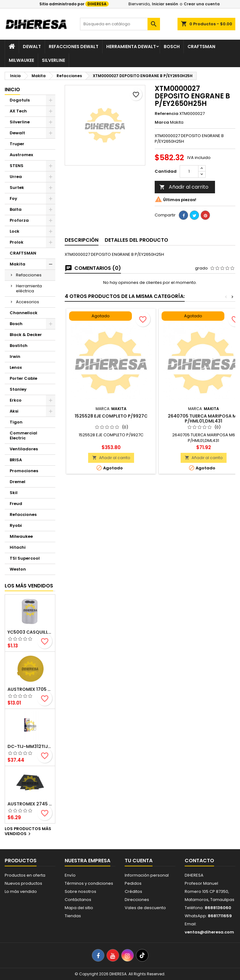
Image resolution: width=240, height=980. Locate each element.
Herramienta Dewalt (131, 47)
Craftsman (201, 47)
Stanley (18, 389)
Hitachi (18, 547)
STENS (17, 166)
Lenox (16, 367)
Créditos (133, 891)
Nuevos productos (23, 883)
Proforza (19, 220)
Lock (15, 231)
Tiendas (73, 916)
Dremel (17, 482)
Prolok (17, 242)
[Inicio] (12, 47)
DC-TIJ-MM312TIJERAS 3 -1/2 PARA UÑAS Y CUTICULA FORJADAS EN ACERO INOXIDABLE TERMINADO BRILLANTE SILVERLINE (30, 746)
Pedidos (133, 883)
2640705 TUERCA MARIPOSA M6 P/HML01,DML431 (204, 418)
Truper (17, 144)
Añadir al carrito (184, 187)
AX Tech (18, 111)
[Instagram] (127, 955)
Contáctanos (78, 900)
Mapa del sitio (79, 908)
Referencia (167, 114)
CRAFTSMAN (23, 253)
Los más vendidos (29, 586)
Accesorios (27, 302)
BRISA (16, 460)
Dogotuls (20, 100)
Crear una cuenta (202, 4)
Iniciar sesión (165, 4)
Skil (14, 493)
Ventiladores (24, 449)
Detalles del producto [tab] (136, 240)
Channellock (24, 313)
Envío (70, 875)
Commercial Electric (23, 436)
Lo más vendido (21, 891)
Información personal (147, 875)
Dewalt (32, 47)
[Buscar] (120, 24)
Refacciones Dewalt (74, 47)
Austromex (21, 155)
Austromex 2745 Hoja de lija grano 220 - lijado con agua (30, 804)
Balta (16, 209)
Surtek (17, 188)
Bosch (172, 47)
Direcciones (137, 900)
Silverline (53, 60)
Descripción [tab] (82, 240)
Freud (16, 504)
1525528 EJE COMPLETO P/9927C (111, 416)
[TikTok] (142, 955)
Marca (162, 122)
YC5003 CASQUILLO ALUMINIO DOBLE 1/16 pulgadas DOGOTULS (30, 632)
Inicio (12, 89)
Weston (18, 569)
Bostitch (19, 346)
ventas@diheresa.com (209, 932)
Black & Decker (26, 335)
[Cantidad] (189, 171)
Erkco (16, 400)
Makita (17, 264)
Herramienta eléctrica (29, 288)
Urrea (16, 177)
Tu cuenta (139, 861)
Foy (13, 198)
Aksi (14, 411)
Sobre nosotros (80, 891)
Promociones (24, 471)
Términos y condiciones (89, 883)
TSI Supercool (25, 558)
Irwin (15, 356)
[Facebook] (98, 955)
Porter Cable (23, 378)
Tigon (16, 422)
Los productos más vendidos (28, 832)
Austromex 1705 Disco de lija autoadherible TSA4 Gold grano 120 (30, 689)
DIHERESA (97, 4)
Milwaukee (21, 60)
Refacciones (29, 275)
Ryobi (16, 525)
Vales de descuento (145, 908)
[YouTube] (113, 955)
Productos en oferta (25, 875)
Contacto (199, 861)
